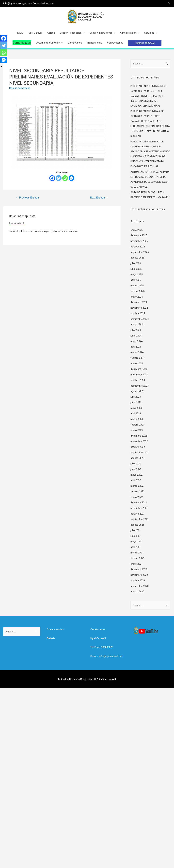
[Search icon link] (169, 3)
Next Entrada (99, 198)
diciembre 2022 (139, 436)
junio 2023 (136, 402)
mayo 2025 (136, 274)
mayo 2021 (136, 542)
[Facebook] (52, 178)
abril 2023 (136, 413)
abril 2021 (136, 547)
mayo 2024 (136, 341)
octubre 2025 (138, 247)
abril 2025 (136, 280)
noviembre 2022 (139, 441)
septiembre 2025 (140, 252)
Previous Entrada (27, 198)
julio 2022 (136, 464)
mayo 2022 (136, 475)
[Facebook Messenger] (71, 178)
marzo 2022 (137, 486)
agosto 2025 (137, 258)
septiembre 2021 (140, 519)
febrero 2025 (137, 291)
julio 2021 (136, 530)
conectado (40, 231)
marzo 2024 (137, 352)
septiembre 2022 (140, 453)
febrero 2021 (137, 558)
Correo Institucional (43, 3)
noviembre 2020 (139, 575)
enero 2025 (137, 297)
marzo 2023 (137, 419)
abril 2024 (136, 347)
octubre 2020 (138, 580)
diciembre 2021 (139, 503)
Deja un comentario (20, 88)
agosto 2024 (137, 324)
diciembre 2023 (139, 369)
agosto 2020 (137, 592)
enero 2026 (137, 230)
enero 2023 (137, 430)
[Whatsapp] (65, 178)
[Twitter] (59, 178)
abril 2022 (136, 480)
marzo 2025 (137, 286)
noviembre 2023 (139, 375)
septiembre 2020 (140, 586)
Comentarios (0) (17, 223)
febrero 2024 (137, 358)
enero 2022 (137, 497)
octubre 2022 (138, 447)
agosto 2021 (137, 525)
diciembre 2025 (139, 235)
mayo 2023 (136, 408)
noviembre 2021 (139, 508)
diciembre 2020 (139, 569)
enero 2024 (137, 364)
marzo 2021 (137, 553)
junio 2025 (136, 269)
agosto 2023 (137, 391)
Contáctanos (98, 629)
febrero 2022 (137, 491)
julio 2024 (136, 330)
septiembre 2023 (140, 386)
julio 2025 (136, 263)
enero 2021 (137, 564)
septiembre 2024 (140, 319)
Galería (51, 638)
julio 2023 (136, 397)
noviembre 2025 (139, 241)
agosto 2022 (137, 458)
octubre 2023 (138, 380)
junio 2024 (136, 336)
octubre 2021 (138, 514)
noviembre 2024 (139, 308)
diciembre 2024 (139, 302)
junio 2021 (136, 536)
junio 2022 (136, 469)
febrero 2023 (137, 425)
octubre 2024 (138, 313)
